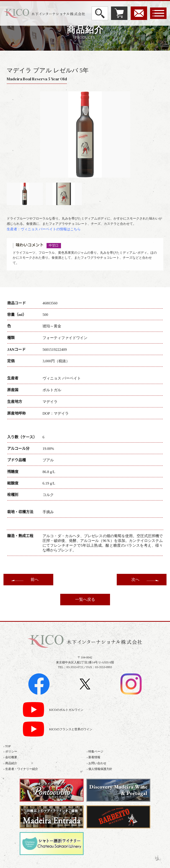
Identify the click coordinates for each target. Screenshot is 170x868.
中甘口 (54, 246)
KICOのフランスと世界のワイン (71, 729)
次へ (135, 579)
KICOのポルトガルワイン (66, 710)
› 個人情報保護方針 (99, 769)
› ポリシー (10, 751)
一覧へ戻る (85, 599)
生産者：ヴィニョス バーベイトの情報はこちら (44, 229)
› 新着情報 (93, 757)
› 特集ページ (95, 751)
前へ (35, 579)
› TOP (7, 746)
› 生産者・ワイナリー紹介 (21, 769)
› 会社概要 (10, 757)
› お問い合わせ (96, 763)
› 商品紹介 (10, 763)
